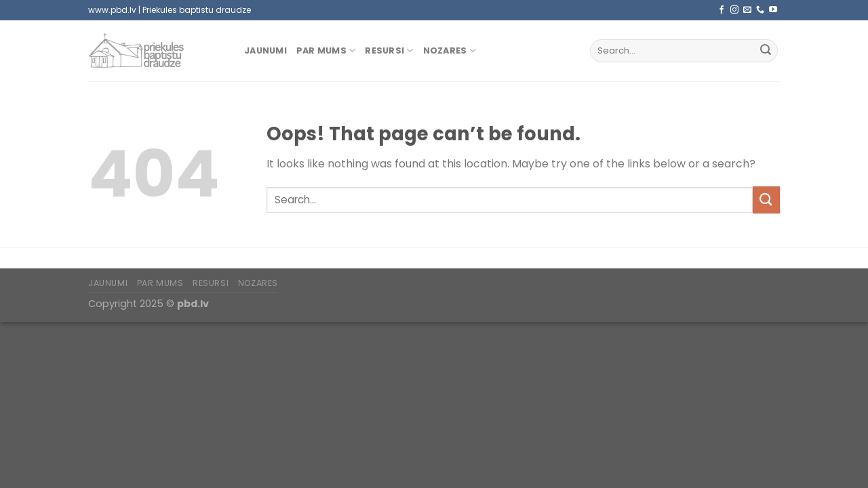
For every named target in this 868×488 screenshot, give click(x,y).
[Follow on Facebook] (722, 10)
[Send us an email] (747, 10)
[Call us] (760, 10)
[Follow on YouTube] (773, 10)
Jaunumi (265, 50)
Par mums (326, 50)
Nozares (450, 50)
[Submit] (766, 51)
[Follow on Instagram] (734, 10)
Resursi (389, 50)
